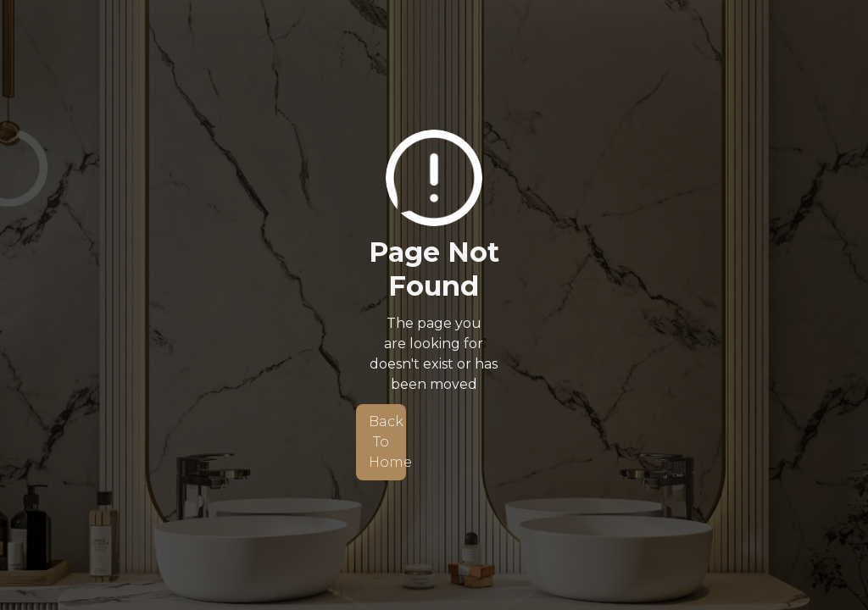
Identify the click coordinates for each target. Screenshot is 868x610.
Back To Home (387, 442)
